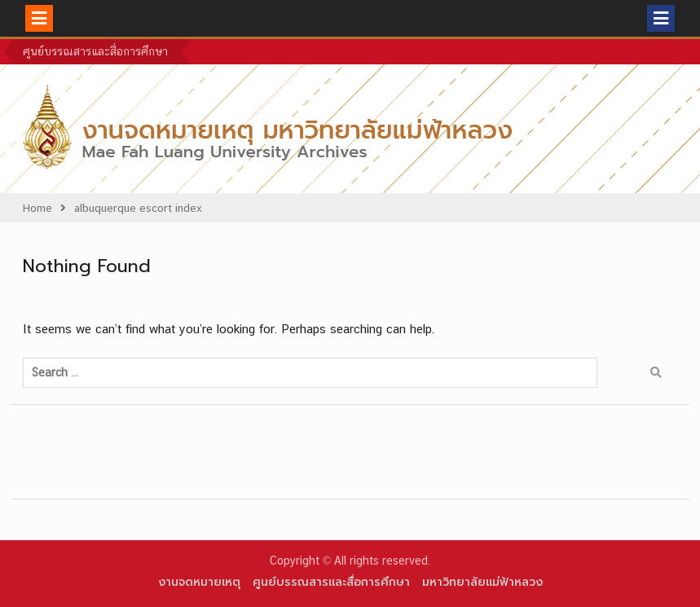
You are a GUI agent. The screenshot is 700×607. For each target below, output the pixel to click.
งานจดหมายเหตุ (199, 582)
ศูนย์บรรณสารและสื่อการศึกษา (95, 51)
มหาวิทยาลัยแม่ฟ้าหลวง (482, 582)
